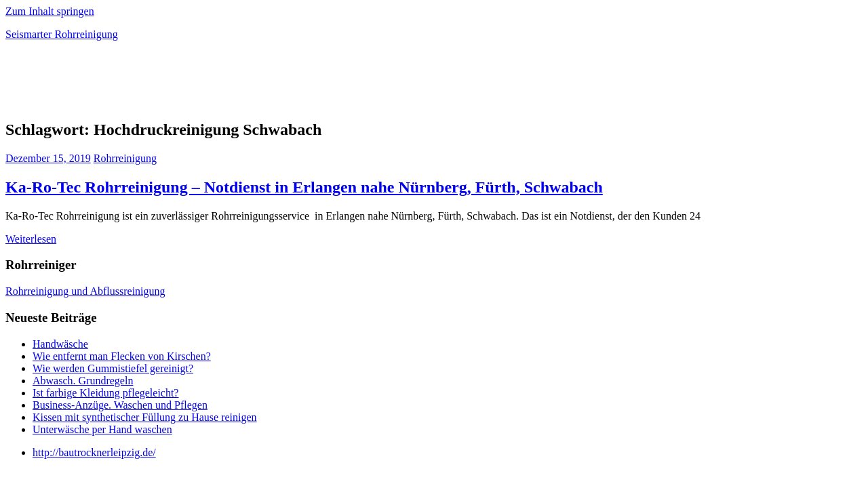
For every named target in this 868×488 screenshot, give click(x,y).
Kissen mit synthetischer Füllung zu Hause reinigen (145, 417)
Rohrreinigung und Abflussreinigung (85, 291)
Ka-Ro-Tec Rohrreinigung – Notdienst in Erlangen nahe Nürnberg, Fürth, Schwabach (304, 187)
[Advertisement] (164, 84)
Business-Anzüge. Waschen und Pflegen (120, 405)
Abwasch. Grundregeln (83, 381)
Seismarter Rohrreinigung (62, 34)
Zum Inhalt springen (50, 11)
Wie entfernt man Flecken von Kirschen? (122, 356)
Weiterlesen (31, 239)
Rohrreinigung (125, 158)
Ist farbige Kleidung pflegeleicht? (105, 393)
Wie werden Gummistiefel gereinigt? (113, 368)
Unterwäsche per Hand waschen (102, 429)
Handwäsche (60, 344)
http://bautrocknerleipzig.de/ (94, 452)
